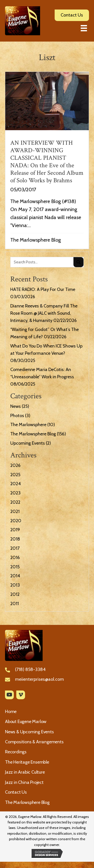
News (16, 406)
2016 (15, 558)
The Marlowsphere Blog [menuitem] (27, 802)
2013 (15, 585)
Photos (17, 416)
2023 (15, 493)
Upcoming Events (28, 443)
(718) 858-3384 (30, 669)
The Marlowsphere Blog (36, 240)
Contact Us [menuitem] (16, 792)
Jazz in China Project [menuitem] (24, 782)
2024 (16, 484)
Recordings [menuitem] (16, 752)
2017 (15, 548)
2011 (15, 604)
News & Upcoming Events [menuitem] (29, 732)
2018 (15, 539)
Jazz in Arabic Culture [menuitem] (25, 772)
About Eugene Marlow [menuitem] (26, 722)
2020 (16, 521)
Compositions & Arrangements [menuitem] (34, 742)
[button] (9, 695)
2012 (15, 594)
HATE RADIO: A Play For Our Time (43, 289)
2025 (15, 475)
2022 (15, 502)
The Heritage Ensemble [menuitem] (27, 762)
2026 (15, 465)
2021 (15, 511)
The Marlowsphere (28, 425)
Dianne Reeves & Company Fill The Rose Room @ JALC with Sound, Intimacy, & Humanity (44, 313)
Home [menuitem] (11, 712)
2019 (15, 530)
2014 (15, 576)
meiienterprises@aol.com (39, 679)
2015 (15, 567)
